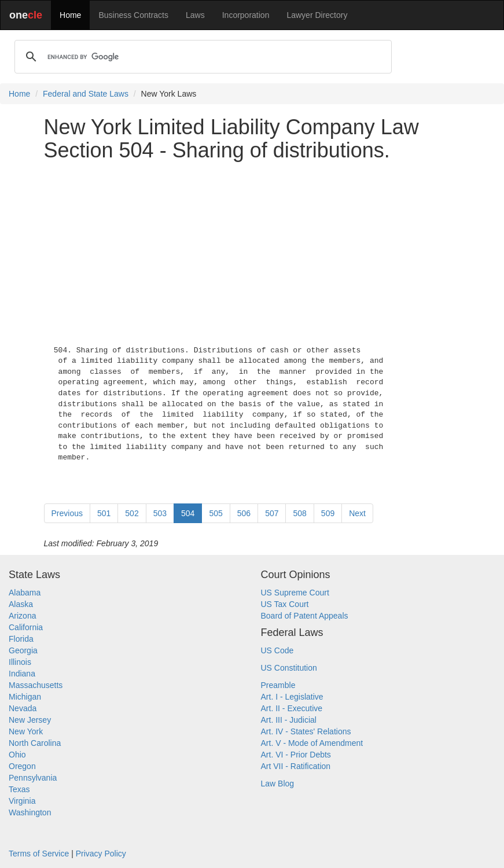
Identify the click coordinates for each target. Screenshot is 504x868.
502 (132, 513)
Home (70, 15)
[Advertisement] (252, 251)
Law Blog (278, 784)
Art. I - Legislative (292, 697)
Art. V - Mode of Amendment (312, 743)
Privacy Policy (101, 854)
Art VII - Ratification (296, 766)
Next (357, 513)
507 (272, 513)
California (26, 627)
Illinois (20, 662)
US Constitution (289, 668)
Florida (21, 639)
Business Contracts (133, 15)
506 (244, 513)
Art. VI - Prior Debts (296, 755)
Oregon (22, 766)
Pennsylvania (33, 778)
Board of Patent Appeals (305, 616)
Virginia (22, 801)
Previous (67, 513)
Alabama (25, 593)
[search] (201, 57)
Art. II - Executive (292, 708)
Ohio (17, 755)
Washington (30, 812)
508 (299, 513)
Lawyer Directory (317, 15)
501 (104, 513)
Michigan (25, 697)
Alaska (21, 604)
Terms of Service (39, 854)
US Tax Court (285, 604)
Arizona (22, 616)
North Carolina (35, 743)
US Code (277, 650)
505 (216, 513)
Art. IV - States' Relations (306, 731)
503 (160, 513)
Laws (195, 15)
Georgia (23, 650)
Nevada (23, 708)
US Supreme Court (295, 593)
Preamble (278, 685)
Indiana (22, 674)
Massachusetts (36, 685)
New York (26, 731)
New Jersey (30, 720)
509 (328, 513)
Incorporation (246, 15)
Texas (19, 789)
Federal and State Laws (86, 94)
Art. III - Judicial (289, 720)
